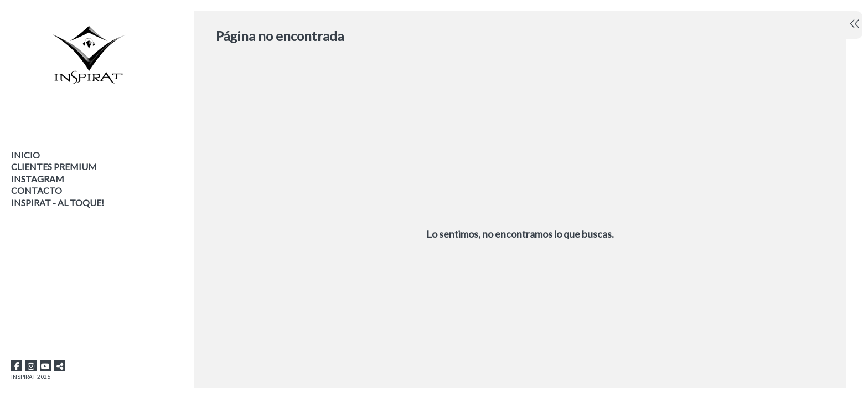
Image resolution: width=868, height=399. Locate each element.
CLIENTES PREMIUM (54, 167)
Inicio (25, 155)
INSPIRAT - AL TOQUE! (58, 203)
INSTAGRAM (38, 179)
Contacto (37, 190)
